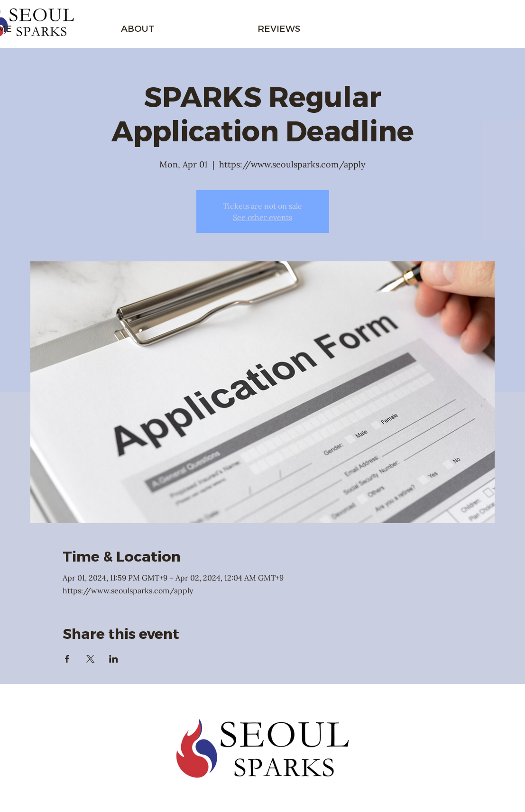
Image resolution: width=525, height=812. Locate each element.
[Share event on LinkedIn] (114, 659)
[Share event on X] (90, 659)
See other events (262, 217)
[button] (138, 24)
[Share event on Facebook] (67, 659)
